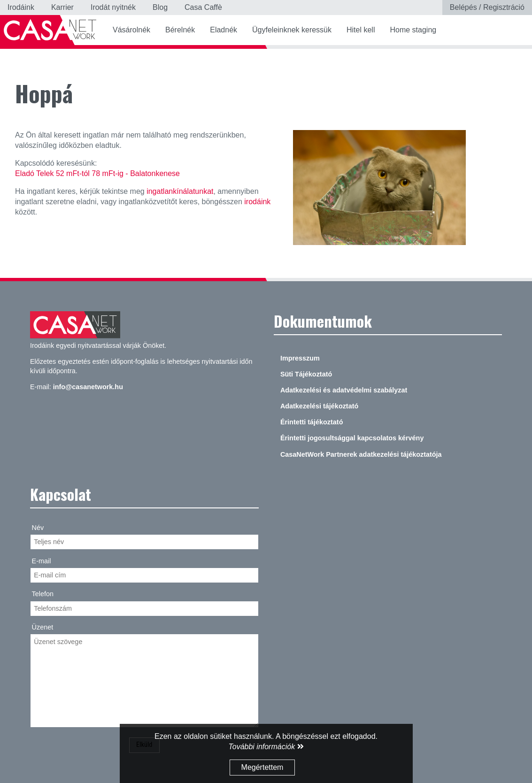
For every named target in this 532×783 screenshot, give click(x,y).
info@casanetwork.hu (88, 387)
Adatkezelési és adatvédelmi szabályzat (344, 390)
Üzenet (43, 627)
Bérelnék (180, 30)
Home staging (413, 30)
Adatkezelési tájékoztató (319, 406)
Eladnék (224, 30)
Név (38, 528)
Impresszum (300, 358)
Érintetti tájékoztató (312, 422)
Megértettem (262, 767)
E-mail (42, 561)
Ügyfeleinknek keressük (292, 30)
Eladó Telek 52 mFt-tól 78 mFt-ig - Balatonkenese (97, 173)
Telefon (43, 594)
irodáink (257, 202)
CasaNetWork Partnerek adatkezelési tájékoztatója (361, 454)
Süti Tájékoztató (306, 374)
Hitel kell (361, 30)
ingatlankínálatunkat (180, 191)
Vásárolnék (131, 30)
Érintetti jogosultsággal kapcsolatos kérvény (352, 438)
